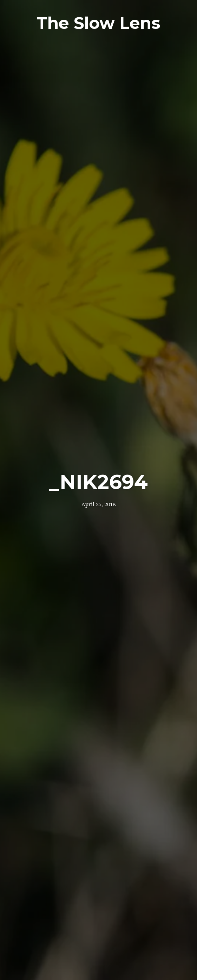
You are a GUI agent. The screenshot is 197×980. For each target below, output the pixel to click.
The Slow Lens (98, 23)
